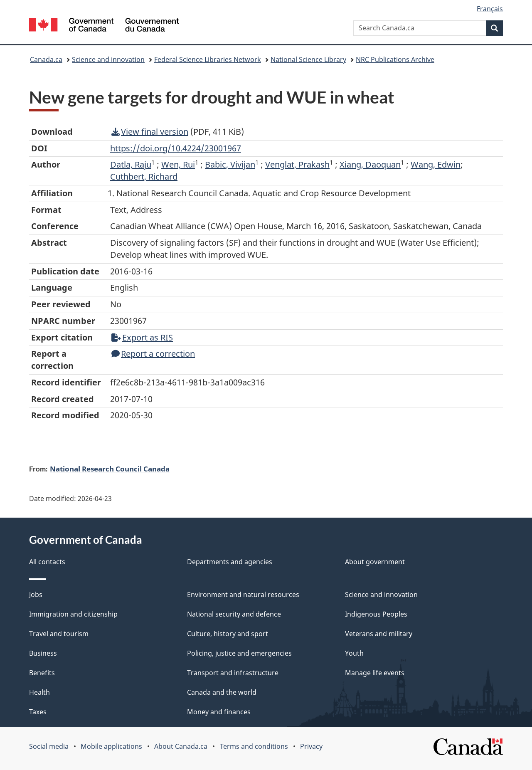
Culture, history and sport (228, 634)
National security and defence (234, 614)
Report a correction (153, 354)
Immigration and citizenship (73, 614)
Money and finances (219, 712)
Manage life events (375, 673)
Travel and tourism (59, 634)
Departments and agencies (230, 562)
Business (43, 653)
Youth (354, 653)
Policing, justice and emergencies (239, 653)
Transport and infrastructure (233, 673)
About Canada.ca (181, 746)
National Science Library (308, 59)
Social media (49, 746)
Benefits (42, 673)
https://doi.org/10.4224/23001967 (176, 148)
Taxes (38, 712)
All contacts (47, 562)
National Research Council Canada (110, 469)
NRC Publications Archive (395, 59)
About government (375, 562)
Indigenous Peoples (376, 614)
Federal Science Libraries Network (208, 59)
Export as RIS (142, 337)
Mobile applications (111, 746)
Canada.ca (46, 59)
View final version (150, 132)
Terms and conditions (254, 746)
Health (39, 692)
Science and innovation (108, 59)
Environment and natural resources (243, 595)
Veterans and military (379, 634)
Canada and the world (222, 692)
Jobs (36, 595)
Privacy (311, 746)
